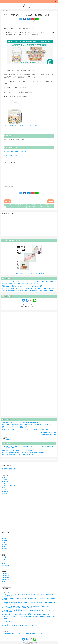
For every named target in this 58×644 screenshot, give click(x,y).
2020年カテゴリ (19, 205)
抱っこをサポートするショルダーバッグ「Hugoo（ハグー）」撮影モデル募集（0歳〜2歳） (28, 288)
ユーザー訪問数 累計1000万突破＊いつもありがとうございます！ (21, 625)
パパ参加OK (6, 565)
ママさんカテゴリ (41, 207)
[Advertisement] (29, 174)
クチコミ (5, 494)
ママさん (5, 534)
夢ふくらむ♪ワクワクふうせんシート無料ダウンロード (17, 455)
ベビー (4, 536)
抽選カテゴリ (50, 207)
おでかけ (5, 489)
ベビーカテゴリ (31, 207)
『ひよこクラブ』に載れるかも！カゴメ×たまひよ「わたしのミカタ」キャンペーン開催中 (27, 281)
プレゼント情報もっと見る (11, 156)
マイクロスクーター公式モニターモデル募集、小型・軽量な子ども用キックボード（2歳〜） (28, 291)
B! (29, 19)
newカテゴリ (40, 205)
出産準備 (5, 549)
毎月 (4, 546)
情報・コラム (6, 492)
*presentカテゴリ (9, 205)
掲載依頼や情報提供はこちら (10, 469)
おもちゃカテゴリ (49, 205)
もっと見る (9, 622)
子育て (4, 483)
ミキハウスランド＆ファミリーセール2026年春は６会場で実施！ (20, 422)
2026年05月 (6, 580)
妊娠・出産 (5, 481)
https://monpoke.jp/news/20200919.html (15, 152)
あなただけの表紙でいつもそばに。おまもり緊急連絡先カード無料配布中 (23, 452)
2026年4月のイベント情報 (49, 435)
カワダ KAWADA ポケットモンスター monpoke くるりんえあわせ (23, 126)
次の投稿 (7, 201)
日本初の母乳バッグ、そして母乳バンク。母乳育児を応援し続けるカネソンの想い (26, 614)
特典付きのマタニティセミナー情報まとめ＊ (14, 427)
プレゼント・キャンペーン (10, 485)
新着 (4, 477)
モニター (5, 544)
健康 (4, 487)
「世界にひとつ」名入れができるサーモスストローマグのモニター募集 (22, 286)
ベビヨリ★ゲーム (7, 440)
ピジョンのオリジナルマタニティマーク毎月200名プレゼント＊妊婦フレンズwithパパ (26, 425)
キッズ (4, 538)
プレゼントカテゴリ (21, 207)
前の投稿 (51, 201)
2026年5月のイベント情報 (49, 433)
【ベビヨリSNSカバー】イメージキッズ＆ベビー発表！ (29, 273)
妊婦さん (5, 540)
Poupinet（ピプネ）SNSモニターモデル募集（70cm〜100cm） (20, 284)
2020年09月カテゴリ (30, 205)
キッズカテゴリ (10, 207)
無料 (4, 542)
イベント (5, 479)
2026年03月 (6, 576)
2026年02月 (6, 574)
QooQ (31, 643)
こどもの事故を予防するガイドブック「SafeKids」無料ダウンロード (22, 633)
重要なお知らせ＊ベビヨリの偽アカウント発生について (18, 450)
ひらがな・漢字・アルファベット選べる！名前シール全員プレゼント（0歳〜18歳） (26, 429)
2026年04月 (6, 578)
